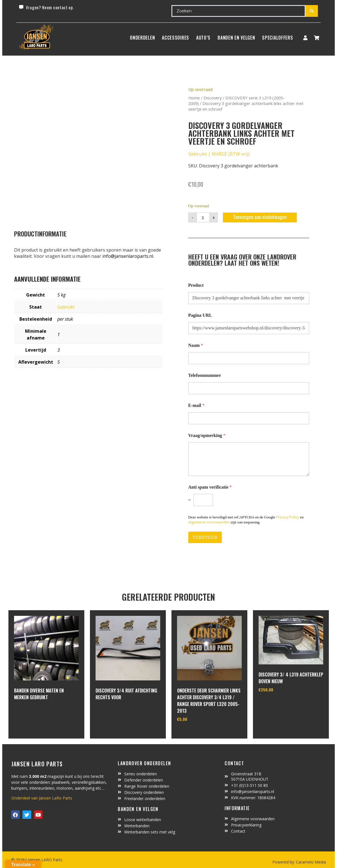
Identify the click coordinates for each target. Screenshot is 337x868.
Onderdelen (142, 38)
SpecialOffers (277, 38)
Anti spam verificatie (210, 487)
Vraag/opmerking (207, 435)
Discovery (213, 98)
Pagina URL (200, 315)
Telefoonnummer (205, 375)
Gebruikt (66, 307)
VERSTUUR (205, 537)
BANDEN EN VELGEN (236, 38)
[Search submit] (312, 11)
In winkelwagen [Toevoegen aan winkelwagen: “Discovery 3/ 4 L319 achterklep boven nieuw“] (280, 704)
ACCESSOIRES (176, 38)
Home (194, 98)
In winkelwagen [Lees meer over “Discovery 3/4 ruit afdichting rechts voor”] (117, 712)
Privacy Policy (288, 517)
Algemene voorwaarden (209, 522)
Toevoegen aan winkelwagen (260, 217)
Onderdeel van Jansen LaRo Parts (42, 798)
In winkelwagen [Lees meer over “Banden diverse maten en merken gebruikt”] (35, 712)
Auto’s (203, 38)
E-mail (196, 405)
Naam (196, 345)
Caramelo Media (310, 862)
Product (196, 285)
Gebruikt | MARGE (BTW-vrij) (219, 154)
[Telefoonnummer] (249, 388)
